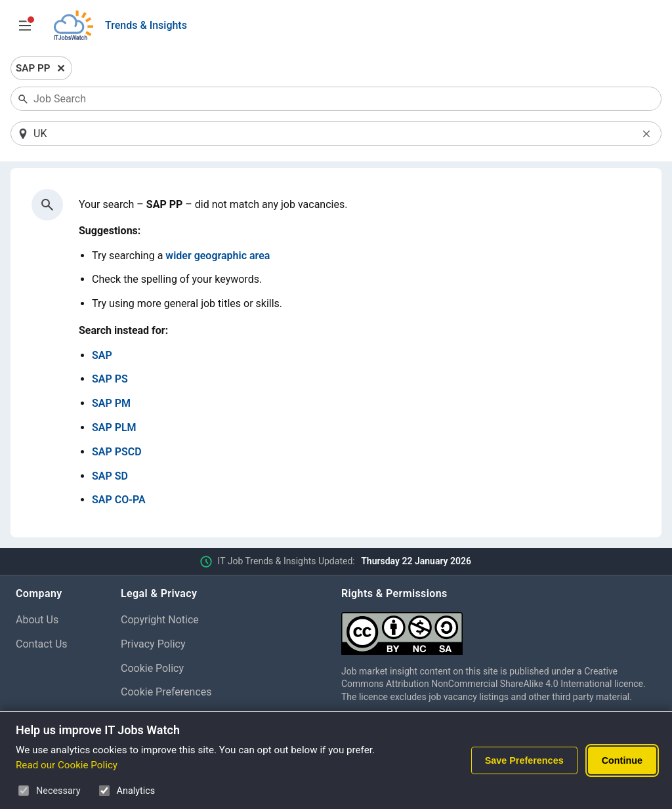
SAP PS (110, 379)
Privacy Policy (153, 644)
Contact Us (42, 644)
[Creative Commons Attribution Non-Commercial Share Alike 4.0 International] (499, 628)
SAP (102, 355)
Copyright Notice (160, 620)
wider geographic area (218, 256)
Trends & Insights (146, 25)
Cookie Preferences (166, 692)
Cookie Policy (152, 668)
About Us (37, 620)
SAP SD (110, 476)
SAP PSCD (117, 452)
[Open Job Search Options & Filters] (25, 26)
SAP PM (111, 403)
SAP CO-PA (119, 500)
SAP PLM (114, 427)
